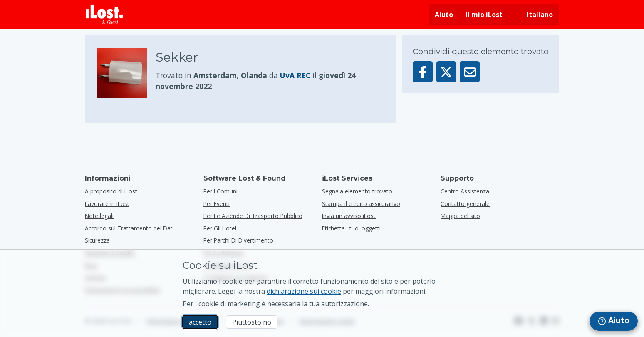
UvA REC (295, 75)
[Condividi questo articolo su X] (446, 72)
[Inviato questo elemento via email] (470, 72)
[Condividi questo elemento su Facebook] (423, 72)
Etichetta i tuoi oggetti (351, 228)
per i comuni (220, 191)
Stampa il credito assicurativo (361, 204)
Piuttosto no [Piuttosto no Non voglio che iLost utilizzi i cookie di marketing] (252, 322)
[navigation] (614, 321)
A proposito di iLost (111, 191)
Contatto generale (465, 204)
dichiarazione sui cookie (304, 291)
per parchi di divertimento (238, 240)
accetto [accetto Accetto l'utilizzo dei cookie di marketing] (200, 322)
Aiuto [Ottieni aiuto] (444, 15)
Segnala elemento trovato (357, 191)
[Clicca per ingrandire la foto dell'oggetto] (126, 73)
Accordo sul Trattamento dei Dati (129, 228)
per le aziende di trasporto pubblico (253, 216)
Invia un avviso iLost (349, 216)
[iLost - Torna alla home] (104, 15)
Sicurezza (97, 240)
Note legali (99, 216)
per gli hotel (220, 228)
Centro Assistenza (465, 191)
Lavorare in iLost (107, 204)
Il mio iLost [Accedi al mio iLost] (484, 15)
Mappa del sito (460, 216)
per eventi (217, 204)
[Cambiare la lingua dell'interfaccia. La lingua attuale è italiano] (534, 15)
